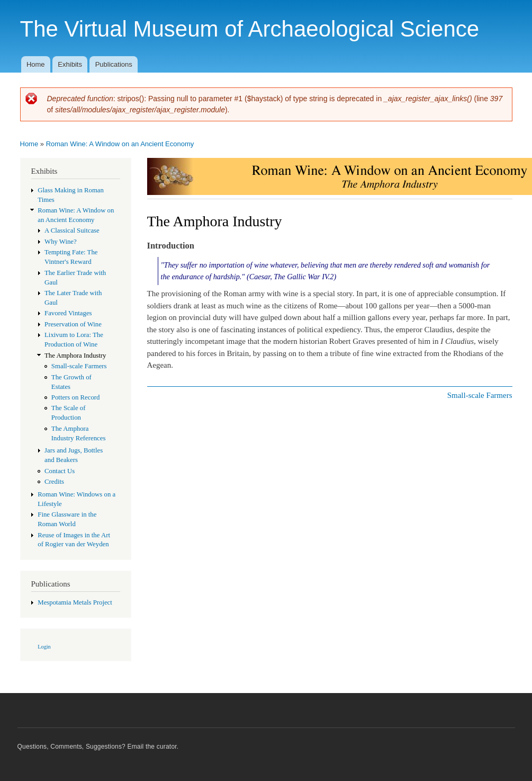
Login (44, 647)
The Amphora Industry (75, 356)
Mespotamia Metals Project (75, 602)
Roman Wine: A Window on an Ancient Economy (120, 144)
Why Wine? (61, 242)
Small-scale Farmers (79, 366)
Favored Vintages (68, 313)
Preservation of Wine (73, 324)
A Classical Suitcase (72, 230)
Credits (54, 482)
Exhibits (70, 64)
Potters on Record (76, 397)
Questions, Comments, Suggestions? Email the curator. (98, 747)
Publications (114, 64)
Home (36, 64)
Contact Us (60, 471)
